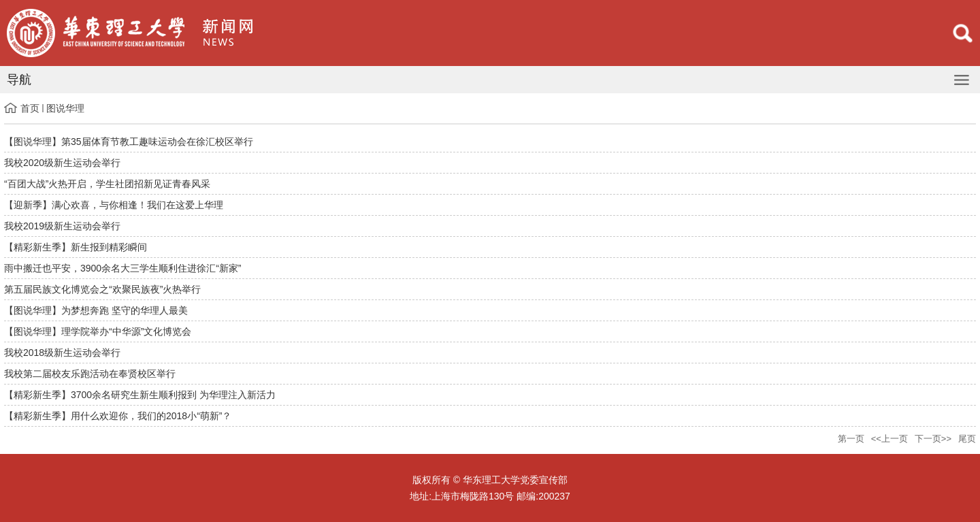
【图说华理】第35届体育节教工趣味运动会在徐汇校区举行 (129, 142)
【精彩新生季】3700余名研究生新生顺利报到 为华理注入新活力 (140, 395)
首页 (30, 108)
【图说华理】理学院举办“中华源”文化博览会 (98, 331)
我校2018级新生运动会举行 (62, 353)
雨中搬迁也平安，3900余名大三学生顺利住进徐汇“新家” (122, 268)
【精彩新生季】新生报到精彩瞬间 (76, 247)
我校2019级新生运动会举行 (62, 226)
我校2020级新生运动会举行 (62, 163)
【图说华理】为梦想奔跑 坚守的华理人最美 (96, 310)
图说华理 (65, 108)
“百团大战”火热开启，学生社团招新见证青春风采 (107, 184)
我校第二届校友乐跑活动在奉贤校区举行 (90, 374)
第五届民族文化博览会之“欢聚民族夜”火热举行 (102, 289)
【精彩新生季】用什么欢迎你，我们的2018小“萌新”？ (118, 416)
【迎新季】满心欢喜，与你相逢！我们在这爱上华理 (114, 205)
